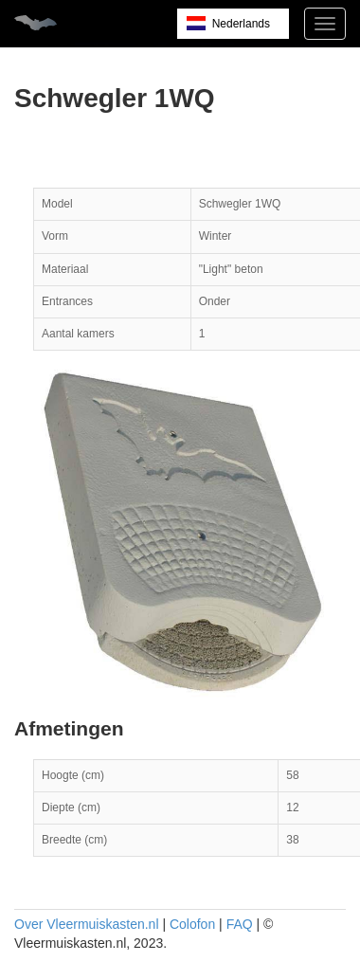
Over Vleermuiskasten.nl (87, 924)
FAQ (240, 924)
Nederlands (241, 24)
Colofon (192, 924)
